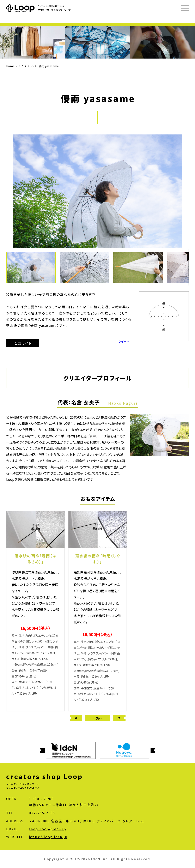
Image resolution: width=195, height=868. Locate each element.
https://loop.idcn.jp (48, 837)
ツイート (124, 341)
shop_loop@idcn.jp (48, 829)
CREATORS (26, 66)
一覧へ (98, 718)
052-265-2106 (42, 813)
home (10, 66)
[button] (87, 267)
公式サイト (23, 343)
